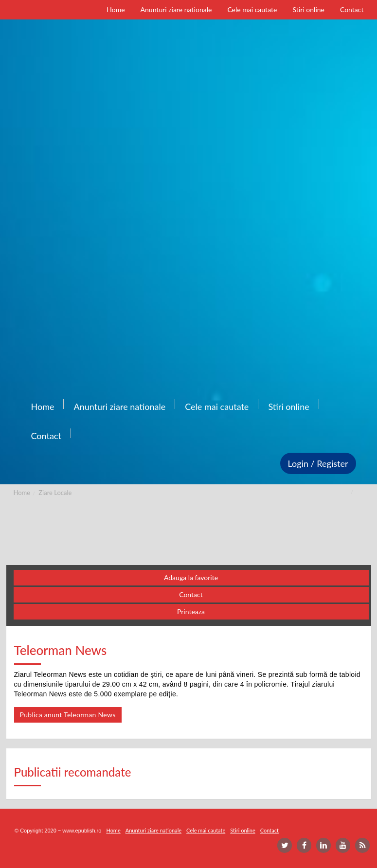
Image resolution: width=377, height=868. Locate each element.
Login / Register (318, 463)
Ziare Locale (55, 493)
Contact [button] (191, 594)
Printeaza (191, 611)
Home (22, 493)
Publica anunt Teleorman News (68, 715)
